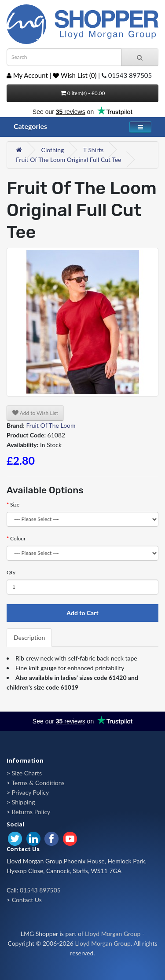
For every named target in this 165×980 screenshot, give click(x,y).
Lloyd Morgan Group (113, 934)
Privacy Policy (30, 792)
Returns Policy (31, 812)
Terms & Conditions (38, 783)
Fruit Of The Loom (51, 425)
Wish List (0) (75, 75)
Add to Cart (82, 613)
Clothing (53, 150)
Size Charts (27, 773)
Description (29, 637)
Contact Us (27, 900)
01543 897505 (40, 890)
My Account (27, 75)
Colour (18, 538)
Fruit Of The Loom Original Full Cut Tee (69, 160)
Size (15, 505)
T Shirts (93, 150)
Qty (11, 572)
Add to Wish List (35, 413)
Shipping (24, 802)
